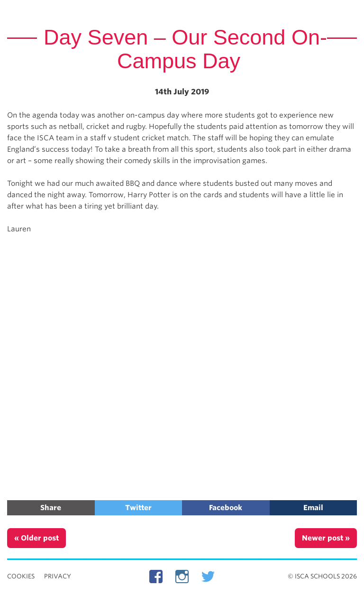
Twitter (138, 508)
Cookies (21, 576)
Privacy (58, 576)
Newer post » (326, 538)
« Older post (36, 538)
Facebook (226, 508)
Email (313, 508)
